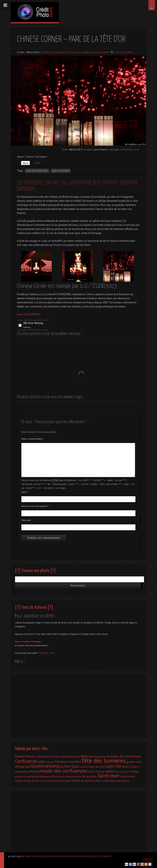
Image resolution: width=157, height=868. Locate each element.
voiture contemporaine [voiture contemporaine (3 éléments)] (107, 780)
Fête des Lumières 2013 (58, 52)
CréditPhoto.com (34, 856)
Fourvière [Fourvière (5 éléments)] (75, 761)
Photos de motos (101, 856)
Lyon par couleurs (99, 52)
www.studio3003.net (29, 314)
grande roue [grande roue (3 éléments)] (134, 761)
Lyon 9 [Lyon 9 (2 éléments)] (136, 766)
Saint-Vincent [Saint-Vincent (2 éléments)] (128, 776)
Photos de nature (58, 856)
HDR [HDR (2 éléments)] (17, 766)
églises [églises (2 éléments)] (126, 780)
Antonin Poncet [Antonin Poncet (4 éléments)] (25, 756)
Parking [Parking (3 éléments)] (134, 771)
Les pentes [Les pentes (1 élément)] (84, 766)
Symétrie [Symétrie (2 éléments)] (53, 780)
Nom (25, 491)
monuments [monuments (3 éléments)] (22, 771)
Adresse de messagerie (35, 505)
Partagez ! (37, 641)
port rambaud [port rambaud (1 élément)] (67, 776)
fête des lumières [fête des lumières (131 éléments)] (104, 760)
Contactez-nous (47, 652)
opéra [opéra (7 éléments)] (110, 771)
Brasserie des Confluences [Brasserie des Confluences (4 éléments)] (124, 756)
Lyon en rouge (81, 52)
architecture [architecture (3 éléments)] (43, 756)
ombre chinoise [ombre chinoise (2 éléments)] (96, 771)
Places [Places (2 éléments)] (57, 776)
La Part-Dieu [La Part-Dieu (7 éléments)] (69, 766)
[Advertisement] (78, 705)
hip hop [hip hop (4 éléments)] (25, 766)
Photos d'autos (80, 856)
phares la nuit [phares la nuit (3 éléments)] (23, 776)
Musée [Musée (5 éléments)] (34, 771)
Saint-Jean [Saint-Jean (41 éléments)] (108, 775)
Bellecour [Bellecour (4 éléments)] (87, 756)
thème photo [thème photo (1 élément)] (64, 780)
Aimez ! (19, 641)
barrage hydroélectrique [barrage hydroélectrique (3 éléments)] (66, 756)
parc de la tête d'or (37, 171)
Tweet (37, 163)
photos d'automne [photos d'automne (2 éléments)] (42, 776)
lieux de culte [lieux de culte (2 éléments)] (97, 766)
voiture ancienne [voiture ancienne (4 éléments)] (82, 780)
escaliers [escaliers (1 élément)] (50, 761)
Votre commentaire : (33, 439)
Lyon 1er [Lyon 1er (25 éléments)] (114, 765)
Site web (26, 519)
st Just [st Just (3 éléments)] (35, 780)
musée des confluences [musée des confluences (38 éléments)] (63, 770)
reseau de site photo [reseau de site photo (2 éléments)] (86, 776)
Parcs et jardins (61, 171)
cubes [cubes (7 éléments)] (42, 761)
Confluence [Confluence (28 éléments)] (26, 760)
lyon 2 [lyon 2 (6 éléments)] (127, 766)
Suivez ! (27, 641)
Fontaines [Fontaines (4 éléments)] (61, 761)
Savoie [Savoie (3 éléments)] (19, 780)
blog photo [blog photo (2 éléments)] (100, 756)
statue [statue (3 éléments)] (28, 780)
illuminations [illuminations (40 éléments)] (45, 765)
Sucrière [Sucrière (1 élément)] (43, 780)
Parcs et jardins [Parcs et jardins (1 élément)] (122, 771)
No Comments (125, 52)
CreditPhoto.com (130, 149)
